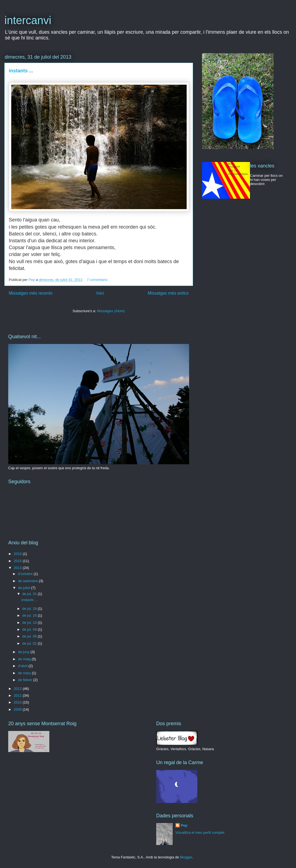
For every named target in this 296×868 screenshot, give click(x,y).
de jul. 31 (30, 594)
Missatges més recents (31, 293)
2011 (18, 695)
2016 (18, 554)
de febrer (26, 680)
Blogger (186, 857)
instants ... (21, 71)
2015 (18, 561)
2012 (18, 689)
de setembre (29, 581)
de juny (24, 652)
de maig (25, 659)
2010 (18, 702)
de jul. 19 (30, 623)
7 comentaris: (98, 280)
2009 (18, 709)
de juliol (25, 588)
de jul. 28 (30, 609)
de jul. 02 (30, 643)
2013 (18, 568)
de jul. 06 (30, 636)
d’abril (23, 666)
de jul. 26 (30, 615)
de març (25, 673)
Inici (100, 293)
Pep (184, 825)
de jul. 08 (30, 629)
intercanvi (28, 20)
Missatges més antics (168, 293)
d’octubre (26, 574)
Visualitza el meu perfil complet (200, 833)
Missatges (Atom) (111, 311)
